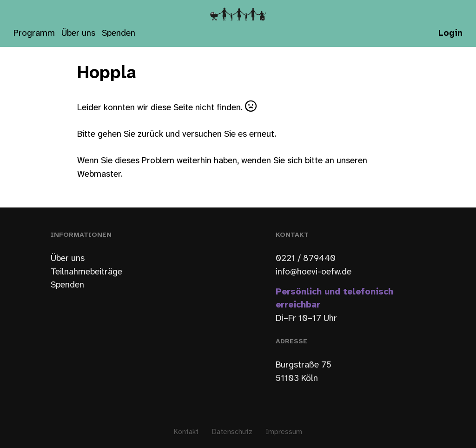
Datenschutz (232, 432)
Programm (34, 33)
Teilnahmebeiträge (86, 272)
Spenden (119, 33)
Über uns (78, 33)
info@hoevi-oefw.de (314, 272)
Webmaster (99, 174)
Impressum (284, 432)
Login (450, 33)
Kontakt (186, 432)
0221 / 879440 (306, 259)
